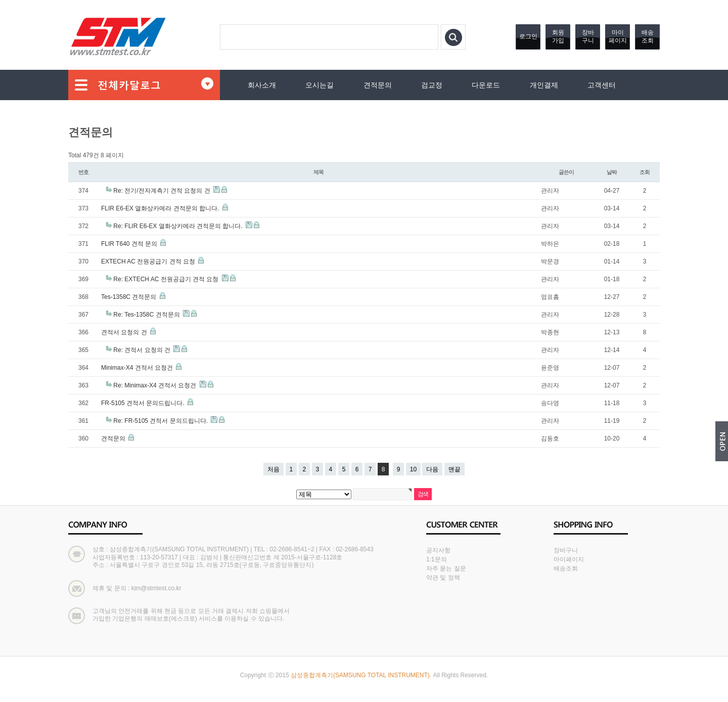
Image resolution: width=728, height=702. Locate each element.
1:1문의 (437, 559)
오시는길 (320, 85)
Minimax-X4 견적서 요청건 (138, 368)
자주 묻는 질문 (446, 568)
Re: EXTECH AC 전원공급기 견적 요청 (167, 279)
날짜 (612, 172)
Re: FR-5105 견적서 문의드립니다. (161, 421)
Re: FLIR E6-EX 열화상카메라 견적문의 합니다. (179, 226)
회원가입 (558, 36)
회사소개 (262, 85)
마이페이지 (618, 36)
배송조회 (648, 36)
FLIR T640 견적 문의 (130, 244)
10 (413, 469)
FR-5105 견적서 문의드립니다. (144, 403)
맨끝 (454, 469)
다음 (432, 469)
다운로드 (486, 85)
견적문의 (378, 85)
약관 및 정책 (443, 578)
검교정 (432, 85)
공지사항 (438, 550)
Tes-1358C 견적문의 (130, 297)
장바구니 (588, 36)
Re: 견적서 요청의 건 (143, 350)
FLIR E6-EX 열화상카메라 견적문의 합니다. (161, 208)
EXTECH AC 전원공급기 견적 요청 (149, 261)
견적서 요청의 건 (125, 332)
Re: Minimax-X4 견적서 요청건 (155, 385)
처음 (274, 469)
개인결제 (544, 85)
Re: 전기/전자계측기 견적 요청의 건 (163, 191)
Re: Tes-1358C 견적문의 (147, 315)
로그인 (528, 36)
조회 (645, 172)
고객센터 (602, 85)
